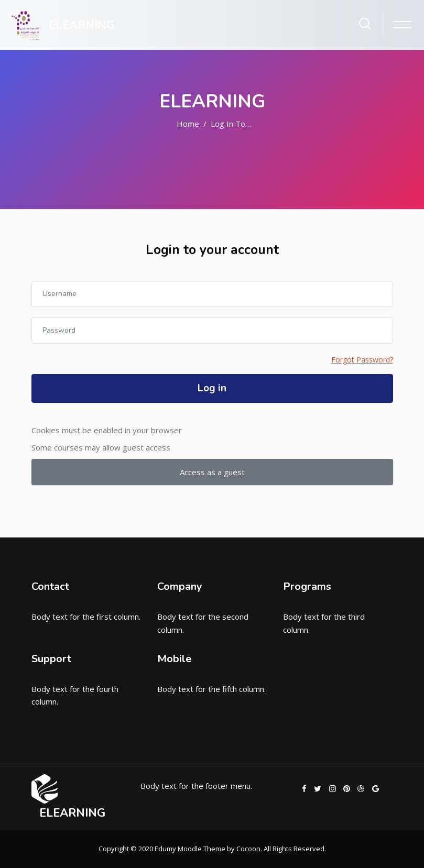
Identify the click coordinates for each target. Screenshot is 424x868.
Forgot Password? (362, 360)
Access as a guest (212, 472)
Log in (212, 388)
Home (188, 124)
